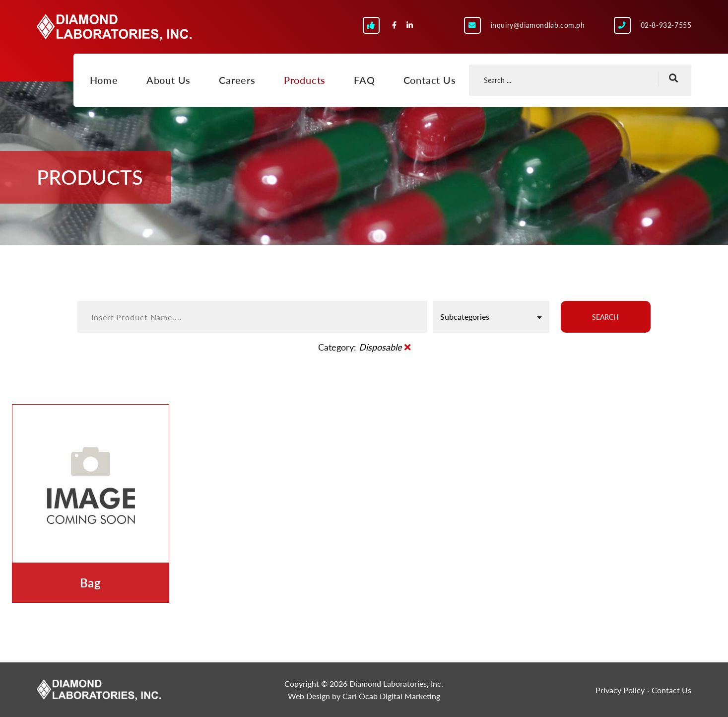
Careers (237, 80)
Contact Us (430, 80)
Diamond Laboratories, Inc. (114, 27)
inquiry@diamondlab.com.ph (538, 25)
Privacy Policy (620, 690)
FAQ (364, 80)
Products (305, 80)
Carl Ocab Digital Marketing (391, 696)
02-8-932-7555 (666, 25)
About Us (168, 80)
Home (104, 80)
